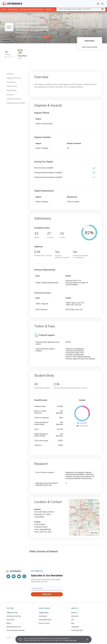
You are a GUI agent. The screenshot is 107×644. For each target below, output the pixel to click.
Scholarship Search (45, 620)
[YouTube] (19, 576)
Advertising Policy (77, 630)
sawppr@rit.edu (45, 529)
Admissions (11, 82)
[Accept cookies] (86, 639)
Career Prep (10, 620)
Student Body (12, 90)
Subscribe (47, 594)
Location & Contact (14, 99)
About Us (74, 613)
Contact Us (75, 616)
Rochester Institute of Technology (32, 9)
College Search (44, 613)
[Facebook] (14, 576)
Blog (73, 623)
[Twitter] (8, 576)
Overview (10, 74)
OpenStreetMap (93, 13)
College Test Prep (12, 613)
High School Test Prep (14, 627)
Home (4, 9)
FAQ (73, 620)
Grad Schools (13, 9)
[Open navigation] (102, 4)
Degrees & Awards (14, 78)
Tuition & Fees (12, 86)
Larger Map (6, 40)
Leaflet (82, 13)
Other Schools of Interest (16, 103)
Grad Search (43, 616)
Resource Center (44, 623)
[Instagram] (24, 576)
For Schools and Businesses (16, 630)
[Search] (98, 4)
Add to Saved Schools (89, 47)
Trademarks (75, 627)
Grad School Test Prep (14, 616)
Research (10, 95)
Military (9, 623)
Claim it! (46, 37)
